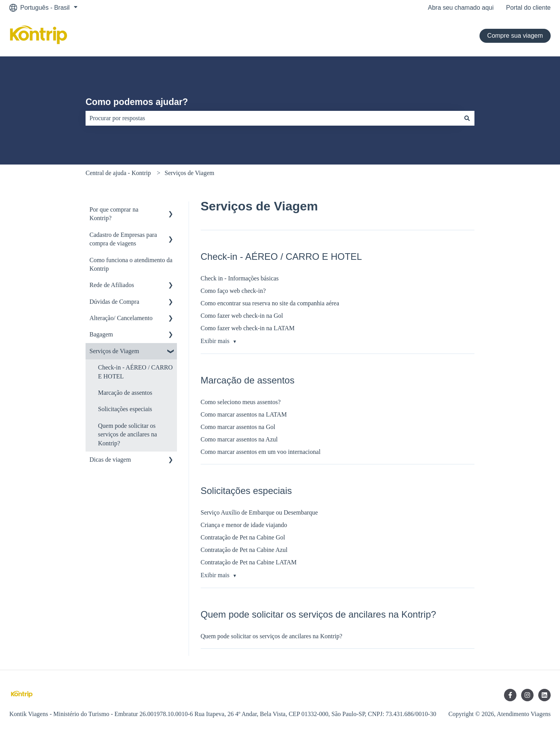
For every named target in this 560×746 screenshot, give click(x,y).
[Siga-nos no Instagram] (527, 695)
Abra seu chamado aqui (461, 8)
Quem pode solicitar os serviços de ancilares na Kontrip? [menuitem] (127, 434)
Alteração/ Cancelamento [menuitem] (121, 318)
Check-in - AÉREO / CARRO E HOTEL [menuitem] (135, 372)
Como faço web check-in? (233, 291)
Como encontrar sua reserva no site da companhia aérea (270, 303)
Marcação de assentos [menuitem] (125, 393)
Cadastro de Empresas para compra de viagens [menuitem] (123, 239)
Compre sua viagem (515, 36)
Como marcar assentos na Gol (238, 427)
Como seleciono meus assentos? (241, 402)
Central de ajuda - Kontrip (118, 173)
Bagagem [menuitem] (101, 334)
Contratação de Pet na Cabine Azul (244, 550)
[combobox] (273, 118)
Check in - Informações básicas (240, 278)
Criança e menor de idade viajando (244, 525)
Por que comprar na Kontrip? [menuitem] (114, 214)
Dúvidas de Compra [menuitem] (114, 302)
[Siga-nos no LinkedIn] (544, 695)
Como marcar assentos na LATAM (244, 414)
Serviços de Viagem (189, 173)
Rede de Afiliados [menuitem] (112, 285)
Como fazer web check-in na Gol (242, 316)
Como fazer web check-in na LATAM (248, 328)
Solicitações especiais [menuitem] (125, 409)
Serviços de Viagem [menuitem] (114, 351)
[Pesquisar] (467, 118)
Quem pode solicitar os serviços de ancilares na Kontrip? (271, 636)
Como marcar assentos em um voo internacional (261, 452)
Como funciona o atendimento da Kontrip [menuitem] (131, 264)
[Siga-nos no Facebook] (510, 695)
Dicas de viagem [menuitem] (110, 460)
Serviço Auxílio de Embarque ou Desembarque (259, 512)
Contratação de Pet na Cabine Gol (243, 537)
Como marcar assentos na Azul (239, 439)
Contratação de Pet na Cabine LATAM (249, 562)
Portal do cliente (528, 8)
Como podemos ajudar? (137, 102)
